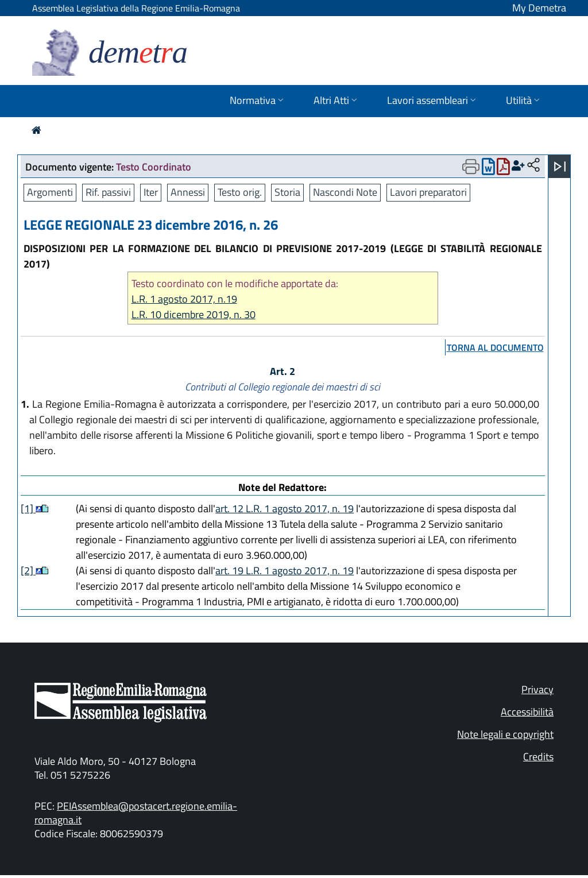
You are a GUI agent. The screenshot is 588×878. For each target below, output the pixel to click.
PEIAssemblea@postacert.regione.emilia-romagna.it (136, 813)
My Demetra (539, 8)
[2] (28, 570)
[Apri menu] (560, 167)
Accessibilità (527, 712)
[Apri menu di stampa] (471, 167)
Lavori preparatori (428, 192)
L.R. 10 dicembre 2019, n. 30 (194, 314)
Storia (287, 192)
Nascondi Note (345, 192)
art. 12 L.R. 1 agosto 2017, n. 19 (285, 508)
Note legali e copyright (505, 734)
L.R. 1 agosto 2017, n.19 (184, 299)
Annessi (188, 192)
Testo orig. (240, 192)
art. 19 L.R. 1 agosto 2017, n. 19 (285, 570)
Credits (538, 757)
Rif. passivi (108, 192)
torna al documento (495, 347)
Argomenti (50, 192)
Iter (151, 192)
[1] (28, 508)
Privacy (537, 689)
